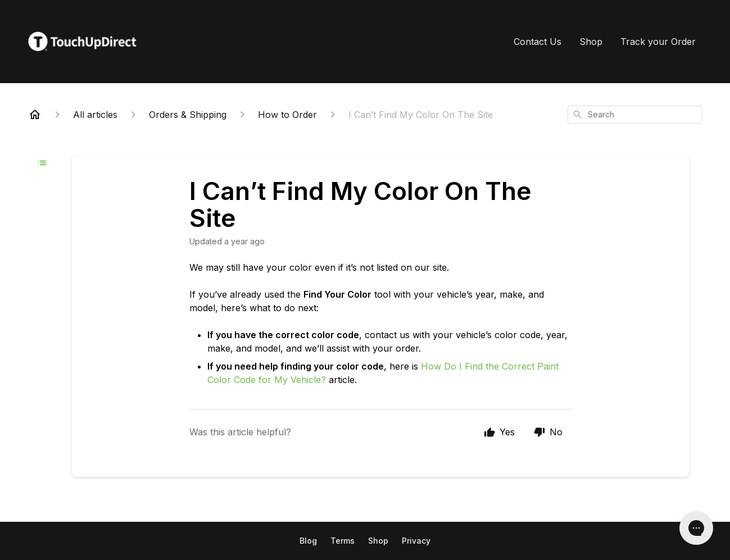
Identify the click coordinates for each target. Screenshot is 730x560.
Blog (308, 541)
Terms (343, 541)
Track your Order (658, 42)
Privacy (416, 541)
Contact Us (538, 42)
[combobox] (635, 115)
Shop (591, 42)
